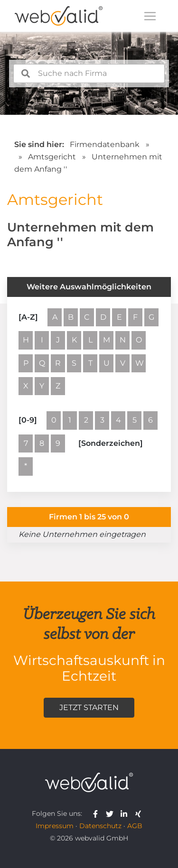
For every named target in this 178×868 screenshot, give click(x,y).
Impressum (55, 826)
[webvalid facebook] (98, 813)
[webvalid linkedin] (126, 813)
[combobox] (89, 74)
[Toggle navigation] (150, 16)
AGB (135, 826)
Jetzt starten (89, 707)
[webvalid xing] (139, 813)
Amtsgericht (53, 157)
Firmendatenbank (105, 144)
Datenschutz (100, 826)
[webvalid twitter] (112, 813)
